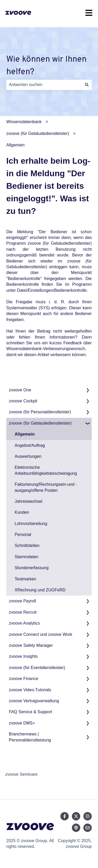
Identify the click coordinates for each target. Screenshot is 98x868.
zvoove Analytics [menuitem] (24, 623)
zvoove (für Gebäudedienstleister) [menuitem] (40, 423)
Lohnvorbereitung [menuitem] (31, 524)
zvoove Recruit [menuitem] (23, 612)
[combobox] (44, 85)
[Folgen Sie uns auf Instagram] (88, 816)
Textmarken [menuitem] (25, 579)
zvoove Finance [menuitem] (24, 679)
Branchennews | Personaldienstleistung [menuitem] (30, 737)
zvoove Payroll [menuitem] (22, 601)
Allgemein (15, 145)
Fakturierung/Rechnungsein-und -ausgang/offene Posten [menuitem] (46, 487)
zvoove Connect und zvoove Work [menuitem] (41, 634)
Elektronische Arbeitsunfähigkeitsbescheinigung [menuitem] (46, 470)
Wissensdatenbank (24, 122)
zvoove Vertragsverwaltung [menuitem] (34, 701)
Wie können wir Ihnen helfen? (46, 66)
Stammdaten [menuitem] (27, 557)
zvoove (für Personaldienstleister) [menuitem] (40, 412)
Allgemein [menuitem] (25, 434)
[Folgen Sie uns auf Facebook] (65, 816)
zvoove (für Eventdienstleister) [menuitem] (37, 668)
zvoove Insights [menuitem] (23, 656)
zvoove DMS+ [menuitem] (22, 723)
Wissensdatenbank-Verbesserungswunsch (46, 349)
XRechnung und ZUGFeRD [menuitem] (40, 590)
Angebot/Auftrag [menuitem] (30, 445)
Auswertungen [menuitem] (28, 456)
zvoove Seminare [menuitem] (21, 774)
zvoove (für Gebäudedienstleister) (38, 133)
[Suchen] (87, 85)
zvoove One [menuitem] (20, 390)
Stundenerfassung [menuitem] (32, 568)
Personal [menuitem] (23, 535)
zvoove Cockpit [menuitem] (23, 401)
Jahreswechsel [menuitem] (28, 501)
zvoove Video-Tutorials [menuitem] (30, 690)
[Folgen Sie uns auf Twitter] (76, 816)
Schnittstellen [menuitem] (27, 546)
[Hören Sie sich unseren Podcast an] (76, 828)
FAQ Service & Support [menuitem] (30, 712)
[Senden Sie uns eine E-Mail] (88, 828)
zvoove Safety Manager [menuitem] (31, 645)
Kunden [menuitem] (22, 512)
